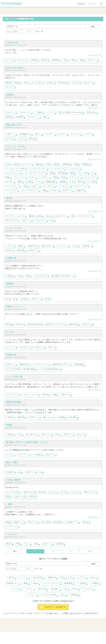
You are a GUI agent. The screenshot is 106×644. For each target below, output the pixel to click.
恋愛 (55, 177)
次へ (90, 551)
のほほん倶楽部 (13, 480)
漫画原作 (86, 164)
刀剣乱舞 (74, 595)
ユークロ (22, 139)
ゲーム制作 (21, 169)
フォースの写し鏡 (14, 376)
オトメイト (11, 347)
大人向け (10, 182)
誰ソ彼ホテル (32, 435)
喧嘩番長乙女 (25, 134)
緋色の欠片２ (47, 246)
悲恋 (64, 177)
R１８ (63, 492)
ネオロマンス (25, 113)
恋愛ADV (80, 191)
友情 (82, 60)
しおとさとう (12, 534)
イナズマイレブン (41, 365)
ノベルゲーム (74, 169)
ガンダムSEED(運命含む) (50, 369)
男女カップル (90, 492)
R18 (47, 299)
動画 (72, 173)
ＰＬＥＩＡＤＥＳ (14, 228)
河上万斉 (45, 522)
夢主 (74, 60)
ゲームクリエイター (38, 169)
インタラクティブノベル (36, 173)
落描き (21, 246)
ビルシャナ (76, 134)
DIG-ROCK (63, 83)
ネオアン (63, 134)
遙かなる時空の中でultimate (71, 113)
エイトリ (10, 60)
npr (66, 589)
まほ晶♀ (50, 83)
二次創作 (34, 60)
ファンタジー (20, 177)
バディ (39, 182)
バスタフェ (50, 134)
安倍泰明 (20, 117)
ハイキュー (32, 595)
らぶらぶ (53, 492)
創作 (16, 164)
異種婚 (63, 182)
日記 (65, 60)
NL (41, 472)
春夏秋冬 (10, 284)
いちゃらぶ (75, 492)
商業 (56, 164)
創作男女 (22, 417)
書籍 (52, 173)
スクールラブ (75, 177)
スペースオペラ (13, 186)
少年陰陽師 (79, 365)
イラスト (51, 113)
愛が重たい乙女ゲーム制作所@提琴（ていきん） (28, 442)
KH (52, 221)
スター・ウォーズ (31, 395)
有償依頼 (66, 164)
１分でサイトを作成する (53, 607)
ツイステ (24, 577)
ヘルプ (18, 635)
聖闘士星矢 (24, 365)
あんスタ (81, 435)
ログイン (92, 4)
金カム (94, 577)
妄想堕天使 (11, 355)
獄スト (38, 134)
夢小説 (44, 60)
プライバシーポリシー (83, 635)
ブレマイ (22, 60)
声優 (18, 544)
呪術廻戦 (68, 583)
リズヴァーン (34, 117)
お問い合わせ (33, 635)
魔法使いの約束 (13, 83)
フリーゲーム (24, 455)
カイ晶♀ (39, 83)
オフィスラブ (91, 177)
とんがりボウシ (41, 276)
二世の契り (86, 246)
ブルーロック (41, 221)
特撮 (45, 191)
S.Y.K (75, 246)
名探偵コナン (13, 583)
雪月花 (9, 198)
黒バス (52, 347)
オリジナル (27, 164)
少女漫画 (73, 417)
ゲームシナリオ (57, 169)
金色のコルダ (29, 492)
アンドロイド (49, 186)
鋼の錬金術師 (29, 369)
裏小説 (42, 492)
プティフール (63, 246)
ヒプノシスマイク (51, 583)
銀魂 (8, 522)
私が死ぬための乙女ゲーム (63, 276)
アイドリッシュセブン (15, 216)
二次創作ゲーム (72, 522)
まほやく (27, 83)
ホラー (33, 177)
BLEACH (20, 324)
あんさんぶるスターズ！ (57, 216)
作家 (48, 164)
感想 (28, 276)
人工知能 (92, 182)
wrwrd (36, 583)
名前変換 (60, 544)
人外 (72, 182)
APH (57, 435)
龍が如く (55, 589)
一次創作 (10, 417)
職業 (20, 182)
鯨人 (63, 595)
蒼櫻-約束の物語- (14, 402)
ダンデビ (10, 139)
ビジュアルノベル (13, 173)
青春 (8, 177)
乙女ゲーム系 (20, 497)
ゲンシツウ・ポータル (16, 146)
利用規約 (49, 635)
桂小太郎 (57, 522)
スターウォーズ (13, 395)
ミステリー (45, 177)
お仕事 (29, 182)
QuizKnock (38, 577)
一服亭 (9, 504)
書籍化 (39, 164)
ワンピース (88, 589)
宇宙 (25, 186)
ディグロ (75, 83)
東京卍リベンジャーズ (55, 324)
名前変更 (55, 60)
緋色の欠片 (33, 246)
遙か (45, 117)
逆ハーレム (48, 417)
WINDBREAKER (35, 324)
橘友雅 (9, 117)
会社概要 (64, 635)
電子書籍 (62, 173)
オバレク (10, 87)
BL (14, 299)
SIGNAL (9, 250)
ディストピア (12, 191)
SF (93, 173)
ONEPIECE (74, 324)
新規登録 (81, 4)
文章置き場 (11, 258)
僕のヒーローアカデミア (82, 216)
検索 (93, 27)
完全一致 (37, 31)
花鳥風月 (10, 95)
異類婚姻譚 (51, 182)
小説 (8, 164)
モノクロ (10, 332)
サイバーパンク (81, 186)
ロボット (35, 186)
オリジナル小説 (13, 492)
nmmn (75, 589)
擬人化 (81, 182)
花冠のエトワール (14, 306)
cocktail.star (12, 42)
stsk (20, 472)
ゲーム (9, 169)
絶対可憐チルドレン (61, 365)
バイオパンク (65, 186)
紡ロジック (46, 435)
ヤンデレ (10, 455)
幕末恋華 (21, 250)
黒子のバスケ (12, 221)
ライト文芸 (83, 173)
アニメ (27, 544)
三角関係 (61, 417)
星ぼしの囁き (12, 462)
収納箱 (9, 425)
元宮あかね (91, 113)
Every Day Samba (15, 68)
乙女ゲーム (93, 60)
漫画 (76, 164)
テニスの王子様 (13, 369)
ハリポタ (16, 589)
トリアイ (88, 134)
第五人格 (42, 589)
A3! (7, 299)
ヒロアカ (82, 577)
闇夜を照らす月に (14, 125)
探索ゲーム (19, 522)
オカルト (55, 191)
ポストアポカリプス (30, 191)
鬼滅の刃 (52, 577)
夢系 (8, 497)
